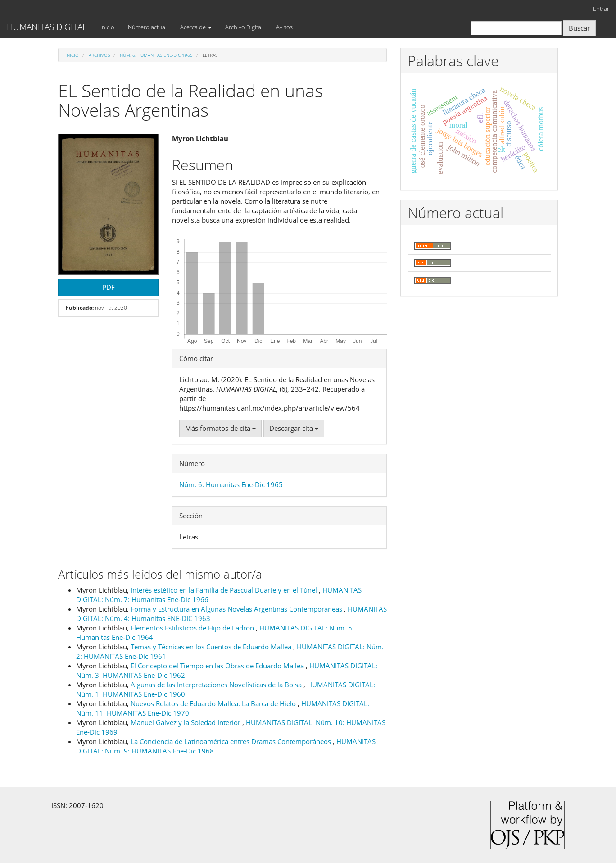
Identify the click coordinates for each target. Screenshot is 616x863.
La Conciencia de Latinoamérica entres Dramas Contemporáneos (232, 741)
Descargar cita (294, 428)
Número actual (147, 27)
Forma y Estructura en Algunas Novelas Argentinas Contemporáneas (237, 609)
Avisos (284, 27)
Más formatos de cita (220, 428)
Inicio (107, 27)
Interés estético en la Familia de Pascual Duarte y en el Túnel (225, 590)
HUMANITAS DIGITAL (47, 27)
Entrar (601, 9)
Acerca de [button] (196, 27)
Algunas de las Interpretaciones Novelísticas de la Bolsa (217, 685)
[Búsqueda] (516, 28)
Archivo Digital (244, 27)
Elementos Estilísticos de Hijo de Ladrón (193, 628)
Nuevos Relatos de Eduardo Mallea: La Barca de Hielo (214, 703)
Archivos (99, 55)
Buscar (579, 28)
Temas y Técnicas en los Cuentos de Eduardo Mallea (212, 647)
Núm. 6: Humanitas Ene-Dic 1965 (156, 55)
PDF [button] (109, 287)
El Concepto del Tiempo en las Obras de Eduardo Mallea (218, 666)
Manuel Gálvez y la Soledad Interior (186, 722)
